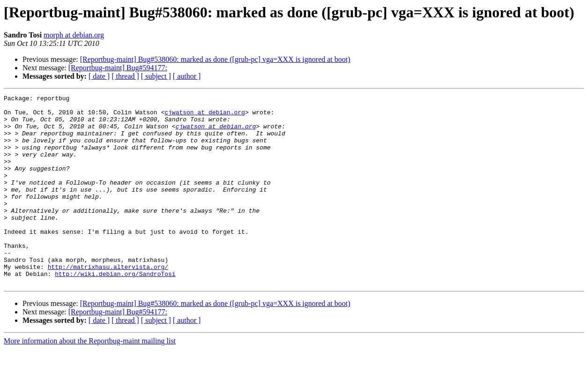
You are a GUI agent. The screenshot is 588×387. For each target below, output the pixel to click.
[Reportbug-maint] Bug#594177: (118, 68)
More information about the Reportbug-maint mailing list (90, 379)
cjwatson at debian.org (205, 116)
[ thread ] (125, 76)
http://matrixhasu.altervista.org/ (108, 302)
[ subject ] (156, 76)
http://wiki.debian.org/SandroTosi (115, 310)
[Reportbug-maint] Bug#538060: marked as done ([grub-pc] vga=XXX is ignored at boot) (215, 59)
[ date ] (99, 76)
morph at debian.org (74, 35)
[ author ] (187, 76)
